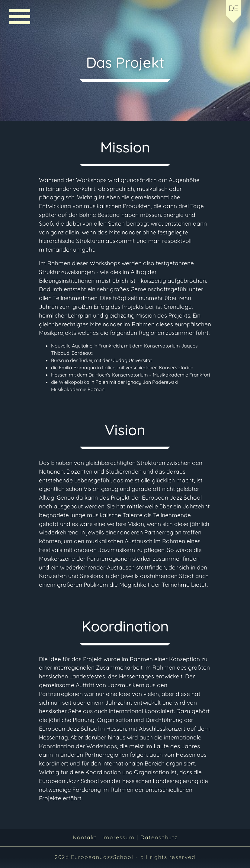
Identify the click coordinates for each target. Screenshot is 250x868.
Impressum (119, 837)
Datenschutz (159, 837)
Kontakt (86, 837)
